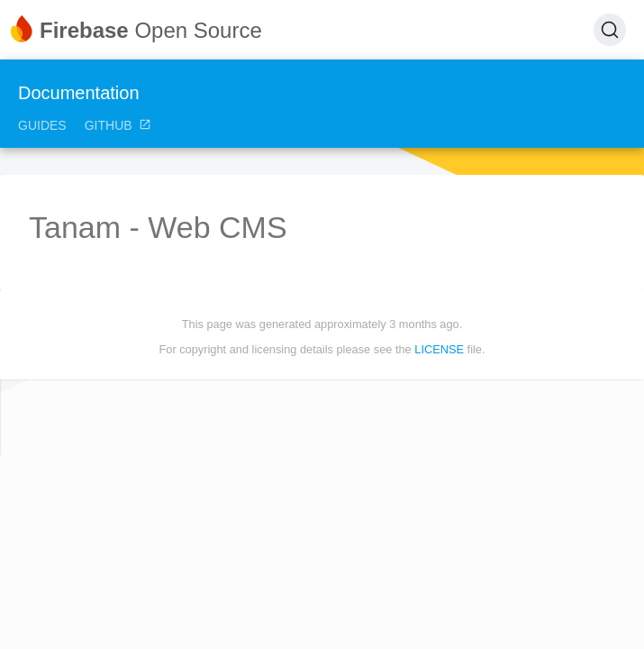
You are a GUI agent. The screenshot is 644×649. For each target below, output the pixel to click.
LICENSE (439, 349)
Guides (42, 125)
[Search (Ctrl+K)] (610, 30)
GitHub (118, 125)
